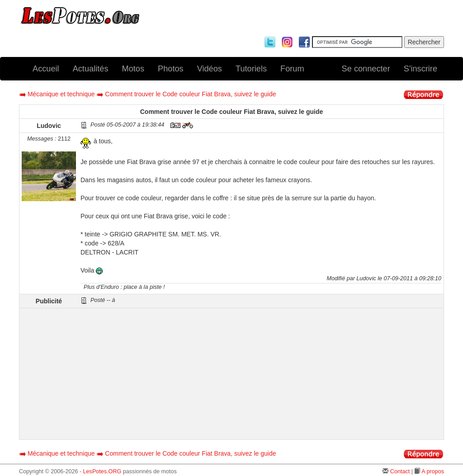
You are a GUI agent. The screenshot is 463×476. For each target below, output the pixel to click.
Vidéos (210, 69)
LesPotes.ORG (102, 471)
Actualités (91, 69)
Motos (133, 69)
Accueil (46, 69)
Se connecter (366, 69)
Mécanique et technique (61, 94)
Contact (400, 471)
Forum (292, 69)
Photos (171, 69)
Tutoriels (251, 69)
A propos (433, 471)
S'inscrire (420, 69)
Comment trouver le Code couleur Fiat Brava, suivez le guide (190, 94)
